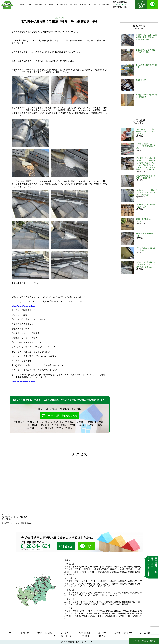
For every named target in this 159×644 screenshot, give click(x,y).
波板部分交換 (141, 80)
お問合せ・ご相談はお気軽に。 (145, 641)
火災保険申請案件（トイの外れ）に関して (146, 177)
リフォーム (49, 5)
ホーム (10, 633)
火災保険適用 (62, 5)
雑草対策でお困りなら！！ (144, 220)
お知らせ (23, 5)
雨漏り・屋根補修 (35, 5)
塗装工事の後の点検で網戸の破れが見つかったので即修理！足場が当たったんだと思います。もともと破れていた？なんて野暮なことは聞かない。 (146, 164)
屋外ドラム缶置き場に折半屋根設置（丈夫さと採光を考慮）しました (146, 265)
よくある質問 (104, 5)
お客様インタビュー (88, 5)
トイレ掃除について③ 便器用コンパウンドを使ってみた (146, 132)
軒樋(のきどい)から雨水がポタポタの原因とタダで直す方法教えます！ (146, 192)
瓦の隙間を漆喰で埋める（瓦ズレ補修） (146, 206)
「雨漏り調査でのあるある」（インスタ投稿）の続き (146, 146)
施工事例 (74, 5)
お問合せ (101, 636)
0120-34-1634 (50, 409)
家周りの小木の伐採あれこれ (146, 235)
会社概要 (85, 636)
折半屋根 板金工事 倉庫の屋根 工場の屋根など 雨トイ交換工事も (146, 37)
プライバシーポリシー (64, 636)
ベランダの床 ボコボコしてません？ (146, 249)
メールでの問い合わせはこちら (60, 416)
